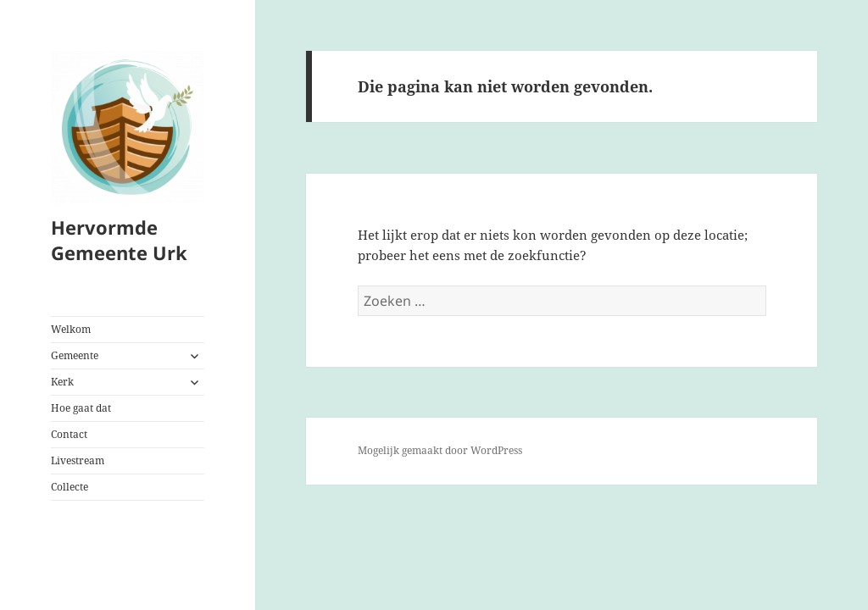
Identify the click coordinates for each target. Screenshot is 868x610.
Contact (69, 434)
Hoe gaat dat (81, 408)
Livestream (78, 460)
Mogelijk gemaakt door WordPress (440, 450)
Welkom (71, 329)
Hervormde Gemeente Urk (119, 240)
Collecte (70, 487)
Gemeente (75, 355)
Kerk (62, 382)
